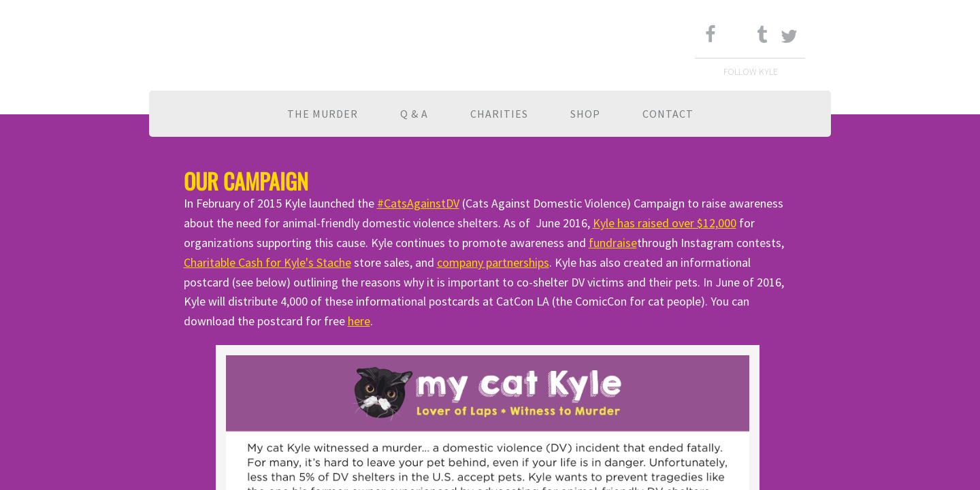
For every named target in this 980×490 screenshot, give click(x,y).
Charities (499, 114)
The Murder (323, 114)
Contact (668, 114)
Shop (585, 114)
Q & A (414, 114)
